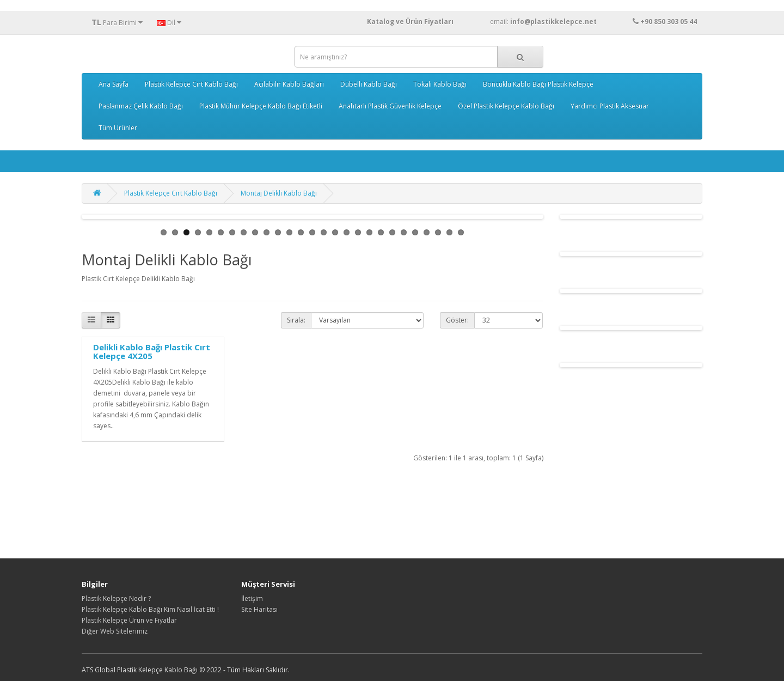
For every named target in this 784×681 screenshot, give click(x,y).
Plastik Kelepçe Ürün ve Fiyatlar (129, 620)
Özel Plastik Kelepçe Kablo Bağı (506, 106)
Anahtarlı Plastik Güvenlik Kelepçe (390, 106)
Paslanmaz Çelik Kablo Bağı (141, 106)
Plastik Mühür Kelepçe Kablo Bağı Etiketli (261, 106)
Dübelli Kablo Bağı (369, 84)
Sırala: (296, 320)
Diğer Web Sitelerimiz (115, 631)
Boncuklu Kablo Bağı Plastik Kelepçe (538, 84)
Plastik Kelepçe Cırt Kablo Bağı (191, 84)
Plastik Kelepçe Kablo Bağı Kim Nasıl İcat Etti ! (150, 609)
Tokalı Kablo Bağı (440, 84)
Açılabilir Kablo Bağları (289, 84)
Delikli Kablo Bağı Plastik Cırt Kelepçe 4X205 (152, 352)
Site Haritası (259, 609)
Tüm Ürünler (118, 128)
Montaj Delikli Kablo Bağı (279, 193)
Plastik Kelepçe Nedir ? (116, 598)
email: (564, 22)
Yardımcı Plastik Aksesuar (610, 106)
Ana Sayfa (114, 84)
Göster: (457, 320)
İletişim (252, 598)
